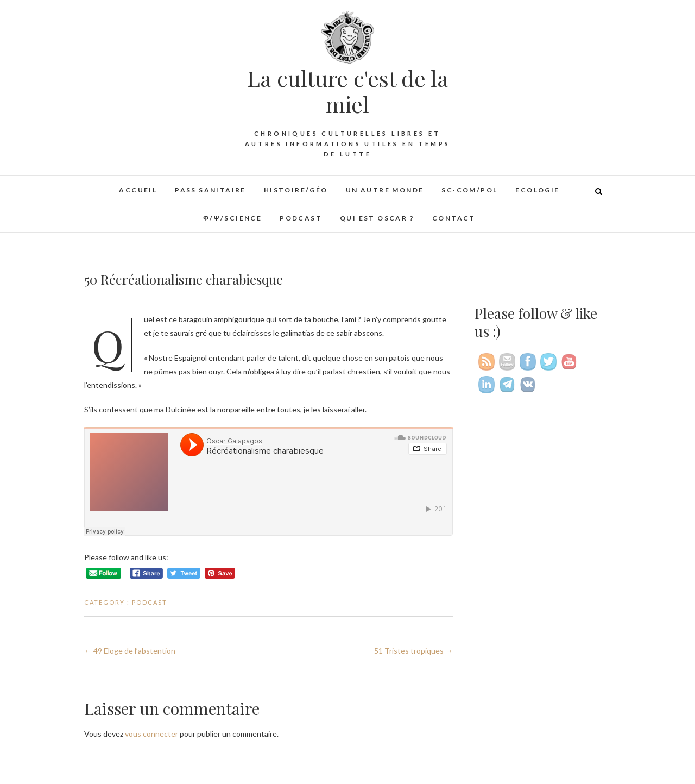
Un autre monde (385, 190)
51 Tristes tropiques (413, 651)
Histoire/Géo (296, 190)
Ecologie (537, 190)
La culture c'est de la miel (348, 91)
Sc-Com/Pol (469, 190)
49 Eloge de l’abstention (130, 651)
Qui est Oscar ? (377, 218)
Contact (454, 218)
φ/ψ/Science (232, 218)
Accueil (138, 190)
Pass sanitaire (210, 190)
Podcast (301, 218)
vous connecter (151, 734)
